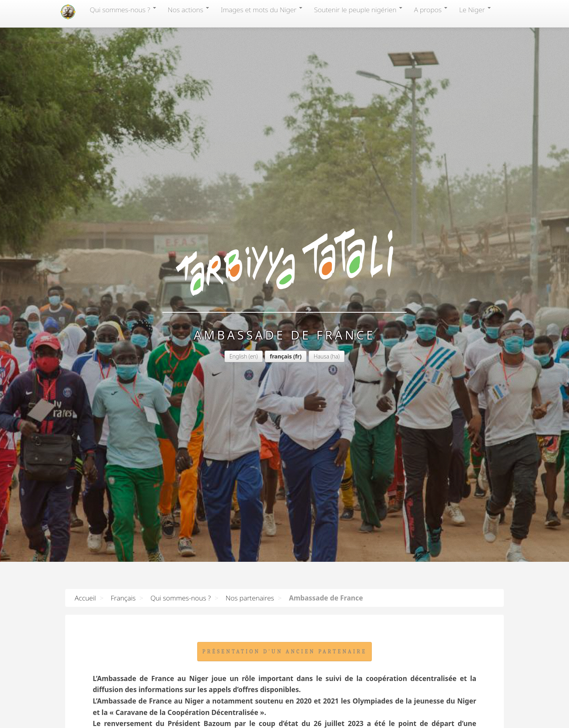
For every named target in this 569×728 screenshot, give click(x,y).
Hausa (321, 198)
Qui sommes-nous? (123, 9)
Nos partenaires (250, 598)
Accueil (85, 598)
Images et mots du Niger (262, 9)
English (238, 198)
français (281, 198)
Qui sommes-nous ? (181, 598)
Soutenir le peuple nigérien (358, 9)
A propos (431, 9)
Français (123, 598)
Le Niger (475, 9)
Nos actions (188, 9)
